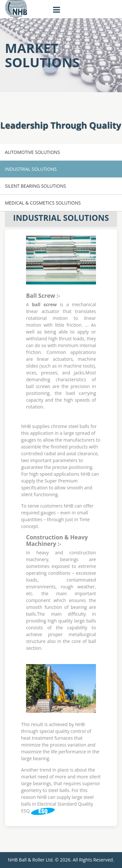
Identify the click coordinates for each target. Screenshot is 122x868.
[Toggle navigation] (57, 10)
